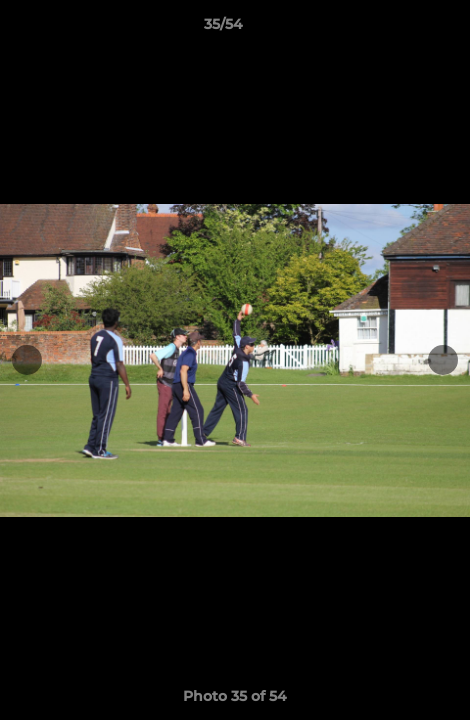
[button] (398, 29)
